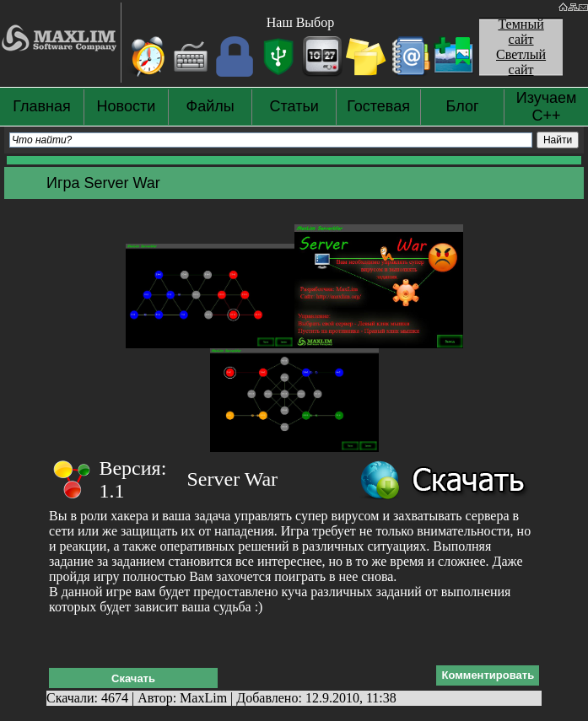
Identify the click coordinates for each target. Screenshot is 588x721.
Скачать (133, 678)
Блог (463, 106)
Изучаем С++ (547, 107)
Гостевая (378, 106)
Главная (42, 106)
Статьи (294, 106)
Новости (127, 106)
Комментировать (488, 675)
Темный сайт (521, 32)
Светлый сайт (521, 62)
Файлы (210, 106)
